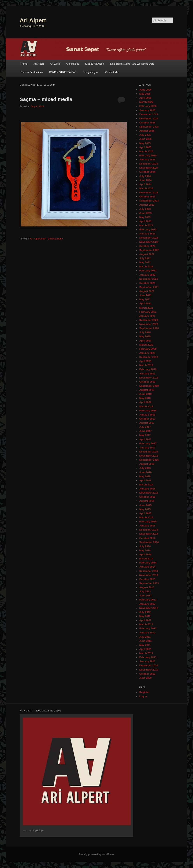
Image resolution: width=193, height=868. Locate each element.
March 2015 (146, 517)
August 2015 (147, 501)
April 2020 (145, 341)
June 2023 (146, 213)
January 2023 (147, 234)
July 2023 (145, 209)
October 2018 (147, 382)
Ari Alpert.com (38, 239)
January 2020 (147, 353)
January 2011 (147, 661)
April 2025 (145, 147)
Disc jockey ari (91, 72)
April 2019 (145, 361)
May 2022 (145, 262)
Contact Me (112, 72)
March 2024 (146, 188)
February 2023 (148, 229)
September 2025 (149, 127)
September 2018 (149, 386)
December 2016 (149, 452)
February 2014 (148, 563)
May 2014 (145, 550)
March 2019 (146, 365)
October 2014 (147, 538)
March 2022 (146, 266)
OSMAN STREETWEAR (63, 72)
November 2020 (149, 324)
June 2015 (146, 505)
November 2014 (149, 534)
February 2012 (148, 628)
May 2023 (145, 217)
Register (144, 692)
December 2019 (149, 357)
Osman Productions (32, 72)
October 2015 (147, 497)
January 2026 (147, 110)
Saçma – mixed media (46, 99)
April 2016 (145, 480)
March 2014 (146, 559)
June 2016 (146, 472)
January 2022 (147, 275)
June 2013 (146, 596)
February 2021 (148, 312)
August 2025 (147, 131)
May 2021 (145, 299)
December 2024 (149, 164)
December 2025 (149, 114)
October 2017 (147, 419)
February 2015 (148, 522)
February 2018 (148, 411)
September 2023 (149, 201)
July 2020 (145, 332)
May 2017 (145, 435)
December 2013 (149, 571)
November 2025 (149, 118)
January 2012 (147, 633)
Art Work (55, 64)
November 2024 (149, 168)
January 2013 (147, 604)
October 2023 (147, 197)
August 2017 (147, 423)
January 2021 (147, 316)
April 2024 (145, 184)
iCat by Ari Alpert (95, 64)
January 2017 (147, 448)
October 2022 (147, 246)
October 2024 (147, 172)
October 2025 (147, 123)
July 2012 (145, 612)
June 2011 (146, 641)
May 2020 (145, 336)
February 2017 (148, 443)
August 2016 (147, 464)
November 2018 (149, 378)
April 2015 (145, 513)
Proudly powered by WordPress (96, 854)
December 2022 (149, 238)
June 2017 (146, 431)
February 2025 (148, 155)
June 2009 (146, 678)
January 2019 (147, 374)
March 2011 (146, 653)
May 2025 (145, 143)
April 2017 (145, 439)
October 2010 (147, 674)
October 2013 (147, 579)
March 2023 (146, 225)
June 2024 (146, 180)
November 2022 (149, 242)
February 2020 (148, 349)
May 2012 (145, 616)
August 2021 (147, 291)
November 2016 (149, 456)
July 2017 (145, 427)
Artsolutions (73, 64)
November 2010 (149, 670)
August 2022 (147, 254)
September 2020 (149, 328)
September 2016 (149, 460)
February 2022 (148, 271)
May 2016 (145, 476)
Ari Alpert (33, 20)
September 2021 (149, 287)
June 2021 (146, 295)
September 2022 (149, 250)
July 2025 (145, 135)
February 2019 (148, 369)
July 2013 (145, 591)
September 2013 (149, 583)
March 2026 (146, 102)
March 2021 (146, 308)
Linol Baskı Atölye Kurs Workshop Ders (132, 64)
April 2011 (145, 649)
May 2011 (145, 645)
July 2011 (145, 637)
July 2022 (145, 258)
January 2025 (147, 160)
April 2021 (145, 303)
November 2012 (149, 608)
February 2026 (148, 106)
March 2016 (146, 485)
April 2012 (145, 620)
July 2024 (145, 176)
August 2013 (147, 587)
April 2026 (145, 98)
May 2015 (145, 509)
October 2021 (147, 283)
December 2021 (149, 279)
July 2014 (145, 546)
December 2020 (149, 320)
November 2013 (149, 575)
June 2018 (146, 394)
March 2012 (146, 624)
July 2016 (145, 468)
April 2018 (145, 402)
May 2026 (145, 94)
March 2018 (146, 406)
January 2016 (147, 489)
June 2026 (146, 90)
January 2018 (147, 415)
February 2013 (148, 600)
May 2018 (145, 398)
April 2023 (145, 221)
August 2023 (147, 205)
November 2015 (149, 493)
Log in (143, 696)
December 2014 (149, 530)
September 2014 (149, 542)
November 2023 (149, 192)
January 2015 (147, 526)
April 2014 (145, 554)
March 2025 (146, 151)
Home (24, 64)
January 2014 (147, 567)
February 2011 (148, 657)
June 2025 (146, 139)
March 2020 (146, 345)
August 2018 (147, 390)
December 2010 (149, 665)
